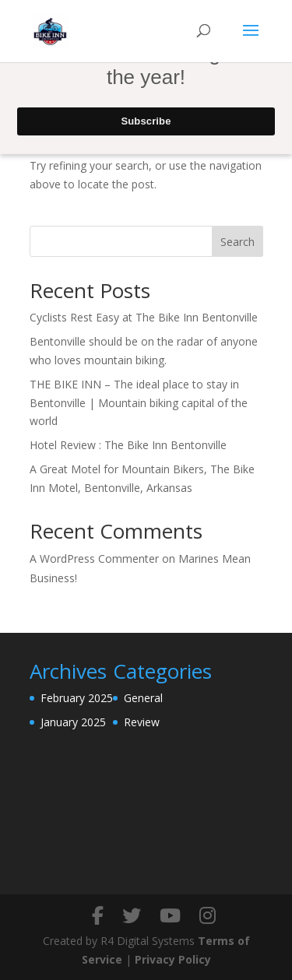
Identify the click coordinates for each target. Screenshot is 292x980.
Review (142, 722)
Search (237, 242)
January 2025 (73, 722)
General (143, 698)
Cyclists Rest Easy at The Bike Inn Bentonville (144, 317)
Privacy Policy (173, 959)
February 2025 (77, 698)
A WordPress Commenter (94, 558)
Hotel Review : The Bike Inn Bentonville (128, 445)
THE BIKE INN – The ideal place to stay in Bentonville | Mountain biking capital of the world (139, 403)
